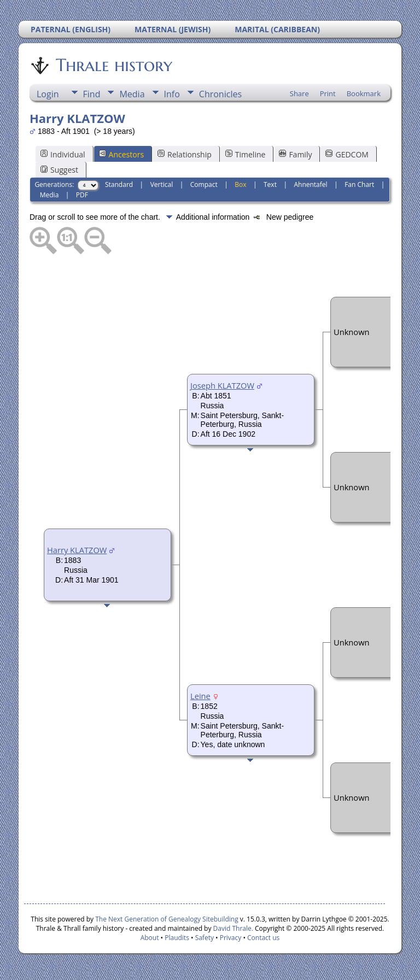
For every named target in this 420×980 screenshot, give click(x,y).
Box (240, 184)
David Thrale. (232, 928)
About (150, 938)
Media (132, 94)
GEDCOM (347, 154)
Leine (200, 696)
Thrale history (113, 65)
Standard (119, 184)
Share (299, 93)
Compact (204, 184)
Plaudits (177, 938)
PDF (82, 195)
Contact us (263, 938)
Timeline (246, 154)
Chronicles (220, 94)
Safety (205, 938)
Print (328, 93)
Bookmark (364, 93)
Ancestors (121, 154)
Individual (63, 154)
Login (48, 94)
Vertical (162, 184)
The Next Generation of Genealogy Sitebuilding (167, 919)
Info (172, 94)
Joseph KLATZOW (222, 385)
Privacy (231, 938)
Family (295, 154)
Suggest (59, 170)
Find (92, 94)
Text (270, 184)
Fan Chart (359, 184)
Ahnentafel (310, 184)
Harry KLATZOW (77, 550)
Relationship (185, 154)
